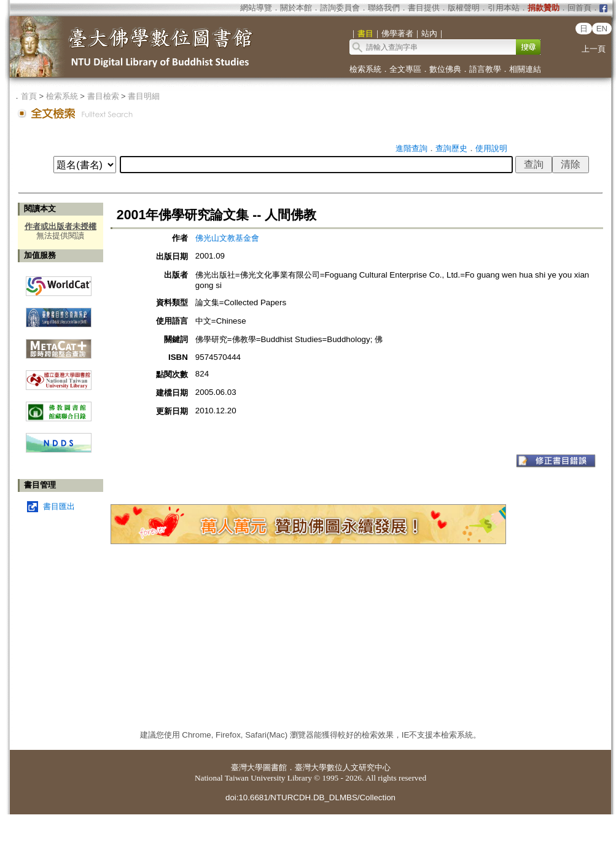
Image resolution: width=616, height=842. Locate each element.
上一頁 (594, 49)
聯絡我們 (384, 8)
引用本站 (504, 8)
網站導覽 (256, 8)
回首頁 (579, 8)
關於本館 (296, 8)
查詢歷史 (451, 148)
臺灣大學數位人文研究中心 (343, 767)
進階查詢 (411, 148)
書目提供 (424, 8)
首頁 (29, 96)
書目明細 (144, 96)
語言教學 (485, 69)
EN (602, 29)
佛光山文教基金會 (227, 238)
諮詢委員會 (340, 8)
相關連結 (525, 69)
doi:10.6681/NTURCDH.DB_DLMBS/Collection (310, 797)
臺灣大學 (247, 767)
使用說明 (491, 148)
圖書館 (275, 767)
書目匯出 (59, 506)
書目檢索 (103, 96)
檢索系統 (365, 69)
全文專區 (405, 69)
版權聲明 (464, 8)
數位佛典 (445, 69)
